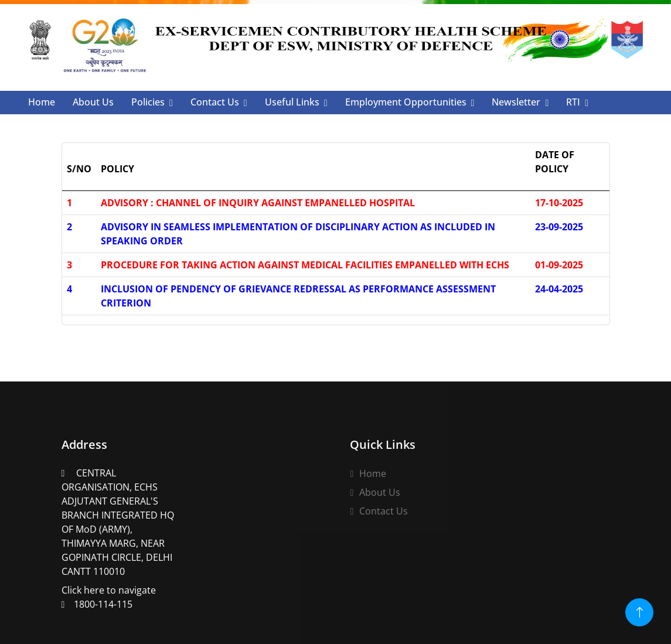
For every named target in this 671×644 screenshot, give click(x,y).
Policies (148, 102)
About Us (93, 102)
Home (42, 102)
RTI (573, 102)
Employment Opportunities (406, 102)
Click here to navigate (120, 531)
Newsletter (516, 102)
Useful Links (292, 102)
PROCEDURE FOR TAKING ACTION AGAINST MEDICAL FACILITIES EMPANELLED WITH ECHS (305, 265)
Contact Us (215, 102)
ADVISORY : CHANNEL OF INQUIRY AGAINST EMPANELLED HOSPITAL (258, 203)
